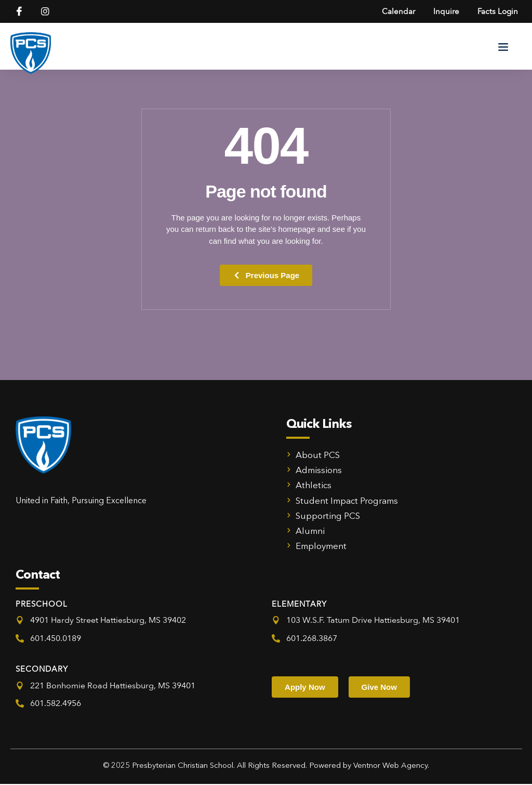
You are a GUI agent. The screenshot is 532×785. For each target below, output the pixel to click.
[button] (503, 47)
